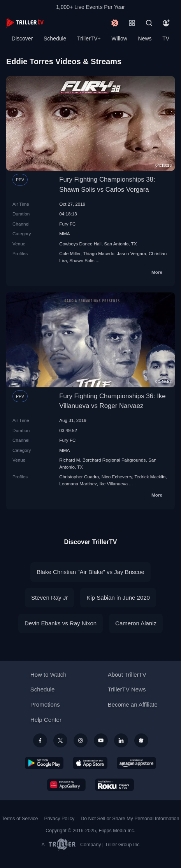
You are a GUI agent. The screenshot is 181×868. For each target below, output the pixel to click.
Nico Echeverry (117, 477)
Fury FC (67, 224)
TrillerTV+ (89, 38)
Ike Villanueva (114, 484)
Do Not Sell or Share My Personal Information (130, 819)
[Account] (166, 23)
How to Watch (48, 675)
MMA (64, 234)
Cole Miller (70, 253)
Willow (119, 38)
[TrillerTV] (25, 23)
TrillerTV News (127, 689)
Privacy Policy (59, 819)
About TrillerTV (127, 675)
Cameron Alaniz (136, 623)
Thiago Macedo (99, 253)
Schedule (55, 38)
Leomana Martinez (78, 484)
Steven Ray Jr (49, 598)
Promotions (45, 704)
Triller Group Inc (122, 845)
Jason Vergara (131, 253)
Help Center (46, 720)
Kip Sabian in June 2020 (118, 598)
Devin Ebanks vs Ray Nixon (61, 623)
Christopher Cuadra (79, 477)
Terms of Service (20, 819)
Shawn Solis (82, 260)
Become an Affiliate (133, 704)
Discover (22, 38)
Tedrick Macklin (150, 477)
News (145, 38)
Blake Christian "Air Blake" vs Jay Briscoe (90, 572)
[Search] (149, 23)
